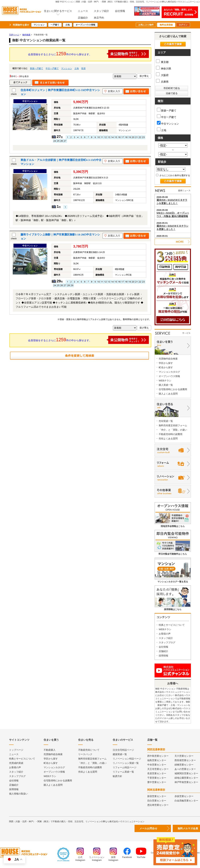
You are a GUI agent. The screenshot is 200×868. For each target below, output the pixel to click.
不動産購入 (50, 750)
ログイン (183, 25)
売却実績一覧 (166, 421)
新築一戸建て (37, 68)
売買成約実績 (16, 763)
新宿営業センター (157, 796)
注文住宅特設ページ (123, 750)
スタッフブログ (167, 642)
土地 (67, 25)
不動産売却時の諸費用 (171, 434)
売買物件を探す (21, 25)
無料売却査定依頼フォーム (173, 425)
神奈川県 (164, 69)
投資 (83, 68)
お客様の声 (165, 634)
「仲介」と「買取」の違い (173, 430)
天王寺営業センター (158, 769)
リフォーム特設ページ (125, 767)
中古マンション (168, 123)
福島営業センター (157, 760)
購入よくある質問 (168, 394)
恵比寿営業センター (158, 805)
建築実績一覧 (120, 754)
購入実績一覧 (166, 385)
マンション (39, 25)
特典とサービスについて (172, 625)
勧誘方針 (117, 776)
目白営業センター (157, 801)
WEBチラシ (165, 381)
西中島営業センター (158, 756)
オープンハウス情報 (85, 25)
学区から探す (166, 363)
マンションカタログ (169, 372)
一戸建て (55, 25)
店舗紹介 (83, 18)
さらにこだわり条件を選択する (173, 175)
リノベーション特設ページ (127, 759)
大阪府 (162, 75)
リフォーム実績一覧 (123, 772)
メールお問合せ (148, 828)
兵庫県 (162, 82)
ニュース (83, 11)
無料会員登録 (166, 25)
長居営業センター (157, 773)
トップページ (16, 750)
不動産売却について (89, 750)
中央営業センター (157, 765)
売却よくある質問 (168, 439)
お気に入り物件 (146, 25)
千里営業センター (157, 778)
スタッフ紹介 (101, 11)
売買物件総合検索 (168, 359)
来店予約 (99, 18)
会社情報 (120, 11)
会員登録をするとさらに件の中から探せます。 (89, 54)
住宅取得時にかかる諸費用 (173, 389)
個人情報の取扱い (19, 794)
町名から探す (166, 367)
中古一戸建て (52, 68)
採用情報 (163, 656)
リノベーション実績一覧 (126, 763)
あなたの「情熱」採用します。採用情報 (179, 12)
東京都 (162, 62)
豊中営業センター (157, 782)
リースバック (85, 754)
